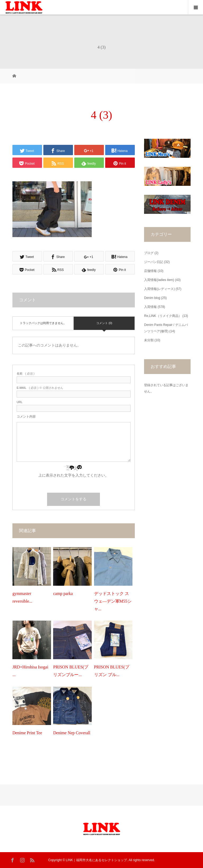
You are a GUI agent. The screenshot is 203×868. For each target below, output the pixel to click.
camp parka (63, 594)
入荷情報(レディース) (159, 289)
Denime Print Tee (27, 733)
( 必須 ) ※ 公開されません (40, 388)
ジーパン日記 (154, 262)
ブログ (149, 253)
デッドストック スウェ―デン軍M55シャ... (113, 601)
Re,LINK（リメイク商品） (163, 316)
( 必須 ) (26, 374)
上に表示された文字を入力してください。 (73, 475)
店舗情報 (150, 271)
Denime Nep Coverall (72, 733)
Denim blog (152, 298)
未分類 (149, 340)
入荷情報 (150, 307)
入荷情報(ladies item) (159, 280)
